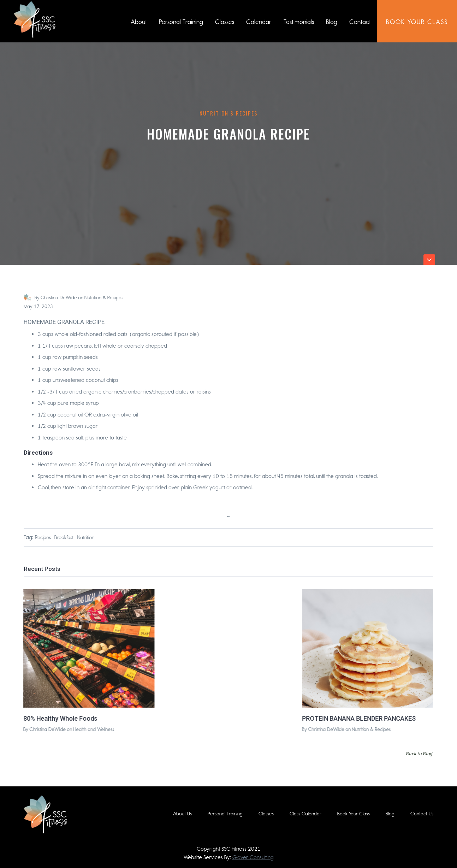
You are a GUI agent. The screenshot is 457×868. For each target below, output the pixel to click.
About (139, 22)
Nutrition (86, 537)
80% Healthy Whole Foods (60, 718)
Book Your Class (354, 814)
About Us (182, 814)
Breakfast (64, 537)
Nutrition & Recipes (229, 113)
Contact (360, 22)
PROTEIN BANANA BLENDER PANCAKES (358, 718)
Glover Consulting (253, 857)
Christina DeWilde (59, 298)
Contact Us (422, 814)
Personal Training (181, 22)
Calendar (259, 22)
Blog (332, 22)
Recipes (43, 537)
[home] (35, 19)
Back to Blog (419, 754)
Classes (225, 22)
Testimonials (299, 22)
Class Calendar (305, 814)
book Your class (417, 22)
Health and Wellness (93, 729)
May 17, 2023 (38, 306)
